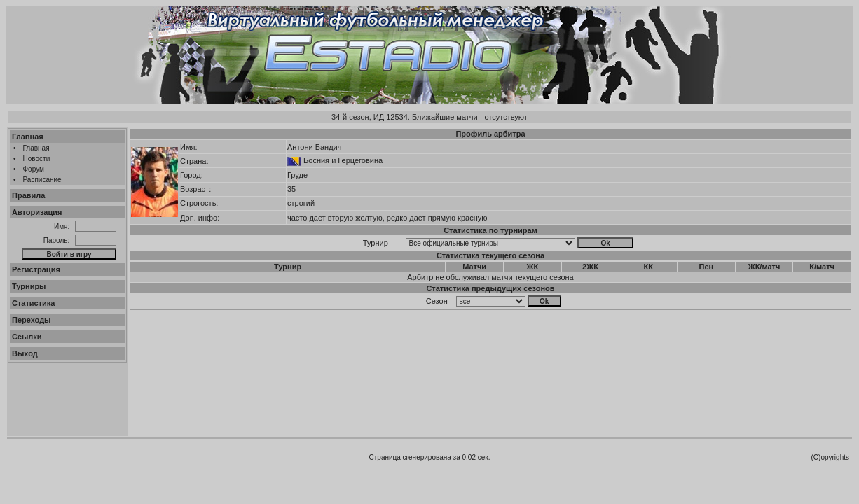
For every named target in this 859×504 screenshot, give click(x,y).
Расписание (42, 180)
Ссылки (27, 337)
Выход (25, 353)
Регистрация (36, 269)
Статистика (34, 303)
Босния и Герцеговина (343, 160)
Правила (28, 195)
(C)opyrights (830, 457)
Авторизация (37, 212)
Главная (28, 136)
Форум (34, 169)
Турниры (29, 286)
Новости (37, 159)
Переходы (32, 320)
